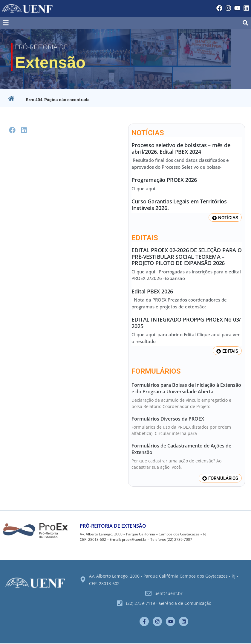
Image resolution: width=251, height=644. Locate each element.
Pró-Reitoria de (43, 47)
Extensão (55, 62)
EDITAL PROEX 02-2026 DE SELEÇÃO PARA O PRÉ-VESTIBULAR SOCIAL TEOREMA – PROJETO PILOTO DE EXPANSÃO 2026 (186, 256)
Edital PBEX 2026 (152, 291)
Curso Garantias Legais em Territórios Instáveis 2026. (179, 205)
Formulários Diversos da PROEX (168, 419)
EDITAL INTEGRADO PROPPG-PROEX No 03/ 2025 (186, 323)
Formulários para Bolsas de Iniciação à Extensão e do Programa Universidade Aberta (186, 388)
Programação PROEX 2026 (164, 180)
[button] (40, 23)
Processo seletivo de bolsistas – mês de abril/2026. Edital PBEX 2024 (181, 148)
